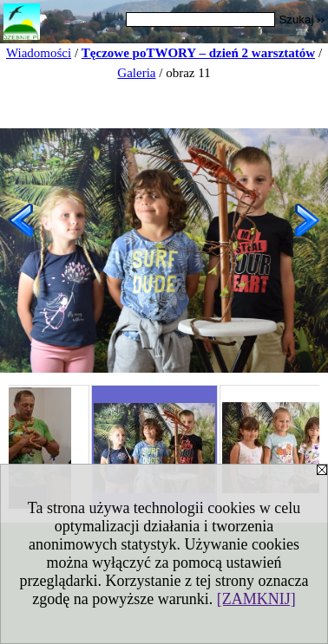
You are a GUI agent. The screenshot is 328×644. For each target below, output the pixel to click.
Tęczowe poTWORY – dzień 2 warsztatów (198, 53)
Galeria (136, 73)
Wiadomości (39, 53)
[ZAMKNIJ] (256, 599)
